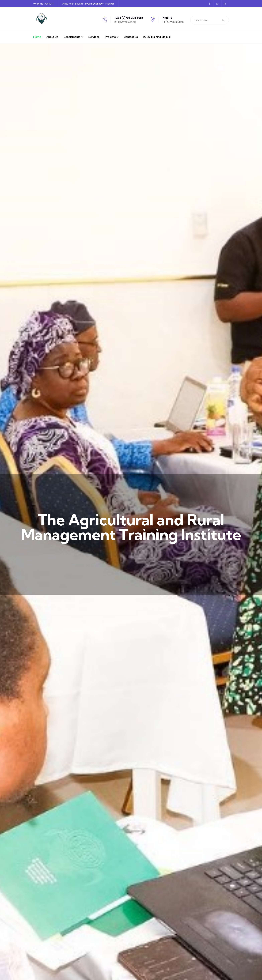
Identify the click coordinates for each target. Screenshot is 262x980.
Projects (110, 37)
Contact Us (131, 37)
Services (94, 37)
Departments (72, 37)
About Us (52, 37)
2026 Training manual (157, 37)
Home (37, 37)
